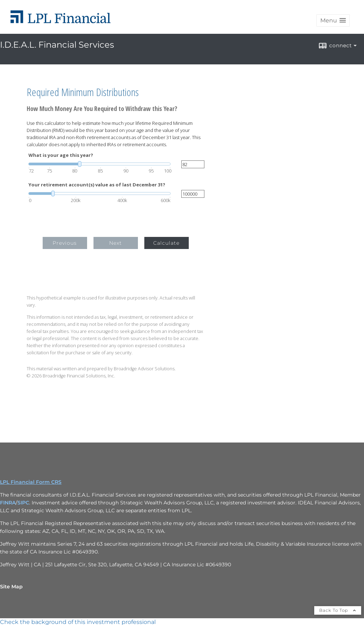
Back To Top (338, 610)
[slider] (100, 164)
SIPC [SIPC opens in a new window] (23, 503)
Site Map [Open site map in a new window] (11, 587)
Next (116, 243)
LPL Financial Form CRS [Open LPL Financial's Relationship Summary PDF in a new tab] (31, 482)
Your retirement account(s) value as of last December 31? (97, 185)
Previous (65, 243)
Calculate (166, 243)
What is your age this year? (61, 155)
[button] (333, 20)
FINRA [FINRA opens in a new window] (8, 503)
